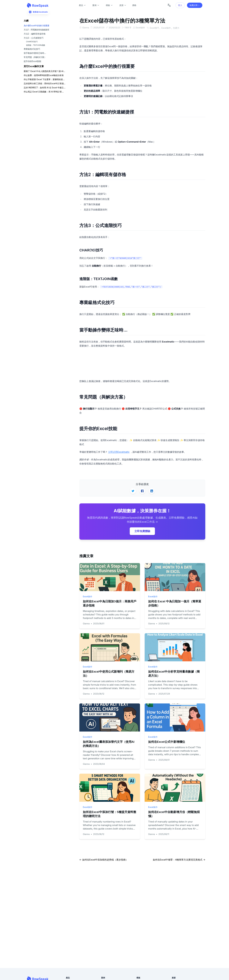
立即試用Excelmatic (119, 452)
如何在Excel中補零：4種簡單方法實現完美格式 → (179, 859)
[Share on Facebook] (142, 491)
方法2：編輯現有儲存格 (35, 34)
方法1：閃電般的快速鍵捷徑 (36, 30)
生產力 (178, 28)
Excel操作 (142, 28)
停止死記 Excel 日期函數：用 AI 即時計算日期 (45, 92)
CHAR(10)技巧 (32, 42)
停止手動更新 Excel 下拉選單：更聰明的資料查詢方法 (45, 79)
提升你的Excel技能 (32, 61)
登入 (180, 5)
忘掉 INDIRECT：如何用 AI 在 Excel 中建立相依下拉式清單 (45, 88)
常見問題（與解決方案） (35, 57)
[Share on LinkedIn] (152, 491)
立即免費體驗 (142, 531)
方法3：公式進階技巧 (34, 38)
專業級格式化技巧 (32, 49)
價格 (134, 5)
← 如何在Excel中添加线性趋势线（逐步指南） (104, 859)
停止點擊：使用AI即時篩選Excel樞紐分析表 (44, 75)
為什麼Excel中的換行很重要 (37, 26)
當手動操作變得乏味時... (35, 53)
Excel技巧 (156, 28)
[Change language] (169, 5)
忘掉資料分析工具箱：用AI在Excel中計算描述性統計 (45, 83)
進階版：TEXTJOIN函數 (36, 45)
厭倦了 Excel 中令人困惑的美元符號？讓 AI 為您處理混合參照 (45, 71)
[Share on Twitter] (133, 491)
